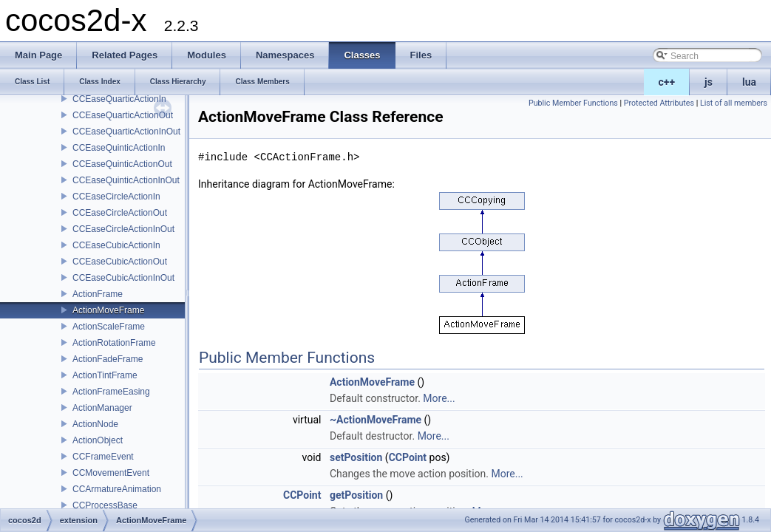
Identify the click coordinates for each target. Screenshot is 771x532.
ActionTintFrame (105, 375)
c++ (667, 82)
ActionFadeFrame (108, 359)
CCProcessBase (105, 505)
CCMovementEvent (111, 473)
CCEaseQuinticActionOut (122, 164)
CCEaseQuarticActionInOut (126, 132)
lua (749, 82)
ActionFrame (98, 294)
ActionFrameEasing (111, 392)
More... (439, 398)
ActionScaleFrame (109, 327)
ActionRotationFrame (114, 343)
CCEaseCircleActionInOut (123, 229)
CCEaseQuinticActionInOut (126, 180)
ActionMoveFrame (108, 310)
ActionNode (95, 424)
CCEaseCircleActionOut (120, 213)
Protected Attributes (659, 103)
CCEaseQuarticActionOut (123, 115)
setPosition (356, 457)
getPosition (356, 495)
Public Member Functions (573, 103)
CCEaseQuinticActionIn (119, 148)
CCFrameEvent (103, 457)
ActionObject (98, 440)
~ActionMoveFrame (376, 420)
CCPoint (408, 457)
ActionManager (102, 408)
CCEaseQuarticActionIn (119, 99)
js (709, 82)
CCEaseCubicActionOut (120, 262)
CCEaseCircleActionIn (116, 197)
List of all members (734, 103)
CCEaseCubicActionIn (116, 245)
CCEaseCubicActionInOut (123, 278)
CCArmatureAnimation (117, 489)
